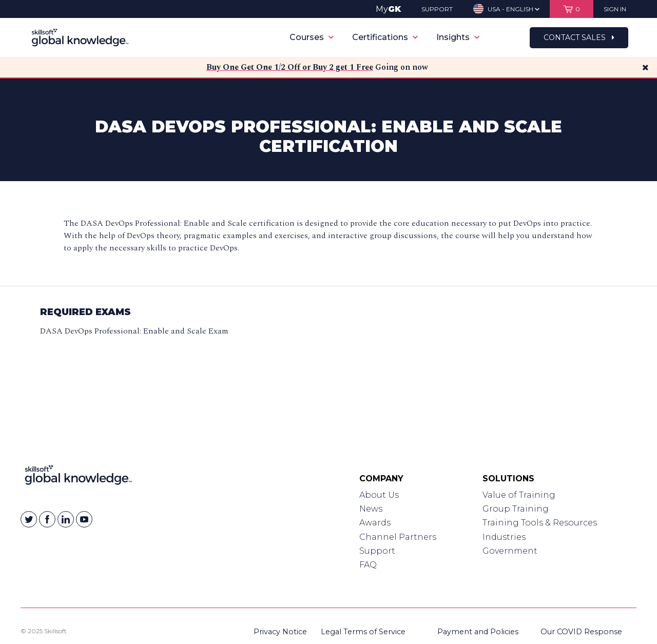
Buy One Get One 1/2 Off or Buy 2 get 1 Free (290, 67)
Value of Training (519, 495)
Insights (458, 37)
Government (510, 551)
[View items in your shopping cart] (572, 9)
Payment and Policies (478, 632)
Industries (504, 537)
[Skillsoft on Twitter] (29, 519)
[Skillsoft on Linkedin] (66, 519)
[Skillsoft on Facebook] (47, 519)
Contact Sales (579, 37)
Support (377, 551)
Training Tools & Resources (540, 523)
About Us (379, 495)
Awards (375, 523)
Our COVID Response (581, 632)
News (371, 509)
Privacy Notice (280, 632)
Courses (312, 37)
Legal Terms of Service (363, 632)
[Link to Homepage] (78, 477)
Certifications (385, 37)
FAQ (368, 565)
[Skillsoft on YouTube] (84, 519)
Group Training (516, 509)
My (388, 9)
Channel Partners (398, 537)
